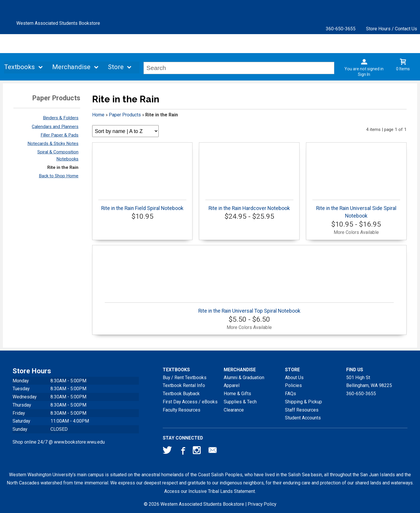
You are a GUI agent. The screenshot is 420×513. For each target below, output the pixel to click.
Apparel (232, 385)
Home (98, 115)
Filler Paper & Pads (60, 135)
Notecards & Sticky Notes (53, 143)
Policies (293, 385)
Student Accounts (303, 418)
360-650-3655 (341, 29)
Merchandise (71, 67)
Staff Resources (302, 410)
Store (116, 67)
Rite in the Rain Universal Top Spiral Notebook (249, 308)
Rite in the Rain (63, 167)
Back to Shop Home (59, 176)
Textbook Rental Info (184, 385)
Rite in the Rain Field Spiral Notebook (142, 205)
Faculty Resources (182, 410)
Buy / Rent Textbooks (185, 378)
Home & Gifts (237, 394)
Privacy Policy (262, 504)
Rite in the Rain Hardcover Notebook (249, 205)
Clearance (234, 410)
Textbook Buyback (181, 394)
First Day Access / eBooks (190, 402)
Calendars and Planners (55, 127)
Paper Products (125, 115)
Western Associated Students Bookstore (58, 23)
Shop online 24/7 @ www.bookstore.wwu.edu (59, 442)
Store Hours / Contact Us (392, 29)
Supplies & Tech (240, 402)
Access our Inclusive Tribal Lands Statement (210, 491)
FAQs (290, 394)
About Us (294, 378)
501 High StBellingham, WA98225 (369, 382)
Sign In (364, 74)
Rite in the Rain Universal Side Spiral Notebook (356, 209)
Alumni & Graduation (244, 378)
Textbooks (19, 67)
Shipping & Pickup (303, 402)
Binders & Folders (61, 118)
